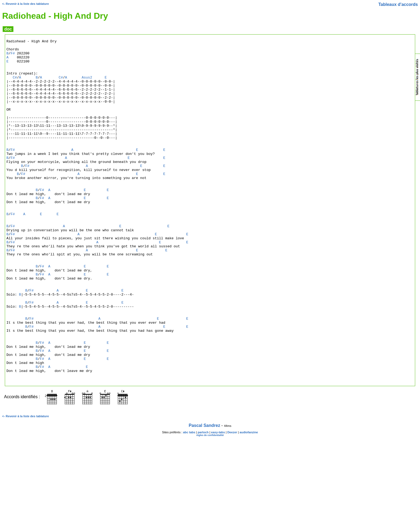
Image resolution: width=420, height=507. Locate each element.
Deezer (232, 501)
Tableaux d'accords (398, 4)
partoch (203, 501)
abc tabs (189, 501)
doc (8, 29)
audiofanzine (249, 501)
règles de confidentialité (210, 504)
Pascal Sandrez (205, 494)
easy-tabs (218, 501)
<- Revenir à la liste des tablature (25, 4)
